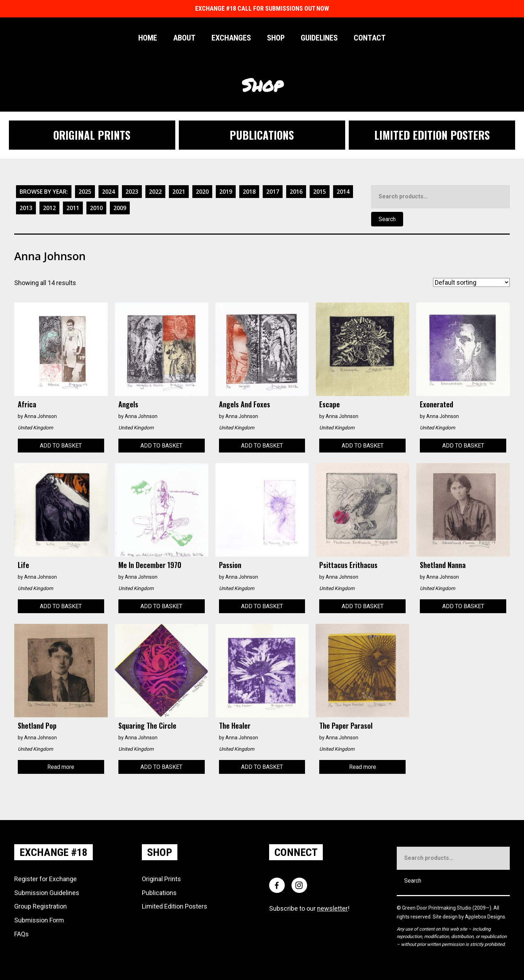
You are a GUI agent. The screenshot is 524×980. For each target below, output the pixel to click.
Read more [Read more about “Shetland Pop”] (61, 767)
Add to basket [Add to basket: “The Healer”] (262, 767)
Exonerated (437, 404)
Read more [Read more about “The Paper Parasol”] (363, 767)
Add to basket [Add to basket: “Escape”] (363, 446)
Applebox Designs (485, 917)
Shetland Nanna (443, 565)
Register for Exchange (46, 879)
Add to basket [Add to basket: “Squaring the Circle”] (161, 767)
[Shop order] (471, 282)
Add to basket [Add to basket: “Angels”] (161, 446)
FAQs (22, 934)
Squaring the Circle (147, 725)
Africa (27, 404)
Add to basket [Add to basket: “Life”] (61, 606)
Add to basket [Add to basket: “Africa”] (61, 446)
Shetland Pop (37, 725)
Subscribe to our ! (309, 908)
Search (387, 219)
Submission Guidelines (47, 893)
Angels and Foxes (245, 404)
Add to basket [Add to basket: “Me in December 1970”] (161, 606)
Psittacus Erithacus (348, 565)
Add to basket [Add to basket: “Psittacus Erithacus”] (363, 606)
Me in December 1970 (150, 565)
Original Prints (161, 879)
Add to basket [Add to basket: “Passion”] (262, 606)
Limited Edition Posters (175, 906)
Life (23, 565)
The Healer (235, 725)
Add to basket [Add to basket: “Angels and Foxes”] (262, 446)
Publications (159, 893)
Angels (128, 404)
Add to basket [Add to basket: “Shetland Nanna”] (463, 606)
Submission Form (39, 920)
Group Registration (41, 906)
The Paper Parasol (346, 725)
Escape (330, 404)
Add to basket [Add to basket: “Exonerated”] (463, 446)
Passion (230, 565)
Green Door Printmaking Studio (437, 908)
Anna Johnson (41, 416)
